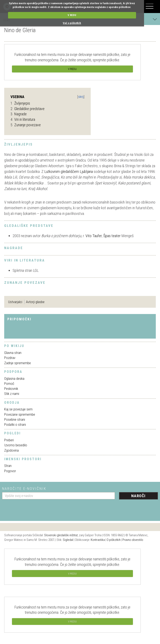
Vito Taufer (94, 236)
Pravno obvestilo (133, 540)
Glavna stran (13, 353)
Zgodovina (11, 450)
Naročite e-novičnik (24, 489)
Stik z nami (12, 394)
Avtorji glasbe (35, 302)
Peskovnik (11, 389)
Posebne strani (15, 419)
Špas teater (112, 236)
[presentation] (34, 509)
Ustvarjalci (15, 302)
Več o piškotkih (72, 23)
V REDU (72, 15)
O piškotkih (114, 540)
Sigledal (68, 540)
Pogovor (10, 471)
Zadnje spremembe (18, 363)
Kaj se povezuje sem (18, 409)
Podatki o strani (15, 425)
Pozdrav (10, 358)
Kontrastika (98, 540)
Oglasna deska (14, 379)
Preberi (9, 440)
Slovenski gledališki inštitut (61, 535)
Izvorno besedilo (16, 445)
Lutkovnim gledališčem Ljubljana (69, 172)
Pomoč (9, 384)
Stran (8, 466)
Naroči (138, 496)
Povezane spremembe (20, 414)
